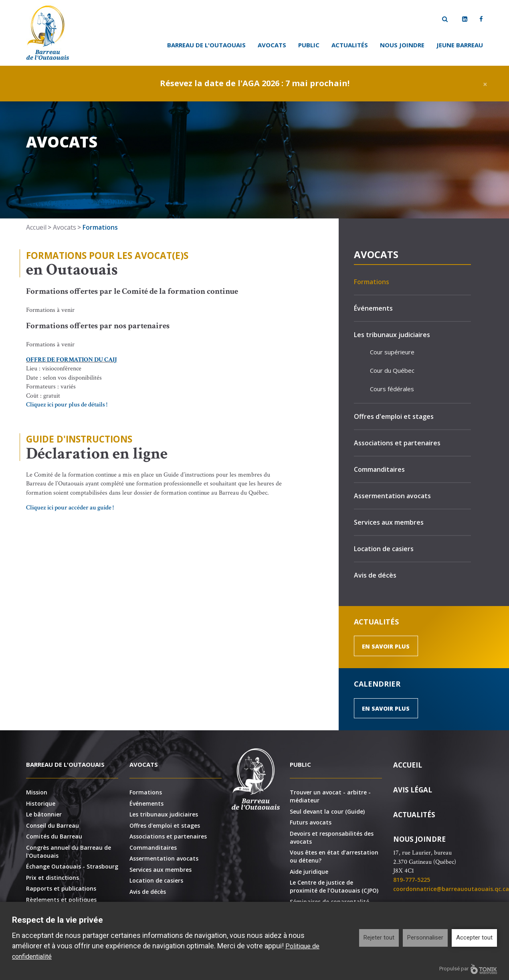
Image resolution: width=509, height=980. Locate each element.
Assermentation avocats (392, 496)
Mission (37, 792)
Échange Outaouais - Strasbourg (72, 866)
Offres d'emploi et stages (394, 416)
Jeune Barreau (460, 45)
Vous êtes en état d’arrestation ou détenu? (334, 856)
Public (309, 45)
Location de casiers (384, 549)
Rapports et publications (61, 888)
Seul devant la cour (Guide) (327, 811)
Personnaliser (425, 938)
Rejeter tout (379, 938)
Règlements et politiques (61, 900)
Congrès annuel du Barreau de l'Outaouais (69, 852)
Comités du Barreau (54, 836)
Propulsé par (468, 969)
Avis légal (413, 790)
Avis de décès (375, 575)
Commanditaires (379, 469)
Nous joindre (402, 45)
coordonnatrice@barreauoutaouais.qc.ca (451, 889)
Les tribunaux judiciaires (392, 335)
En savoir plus (386, 646)
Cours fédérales (392, 389)
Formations (372, 282)
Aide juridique (309, 872)
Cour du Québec (392, 370)
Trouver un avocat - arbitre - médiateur (330, 796)
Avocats (272, 45)
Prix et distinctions (53, 878)
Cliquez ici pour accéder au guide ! (70, 508)
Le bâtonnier (44, 814)
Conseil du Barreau (53, 825)
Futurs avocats (311, 822)
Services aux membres (389, 522)
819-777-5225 (412, 880)
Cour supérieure (392, 352)
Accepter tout (474, 938)
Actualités (350, 45)
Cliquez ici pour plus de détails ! (67, 405)
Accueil (36, 227)
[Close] (485, 84)
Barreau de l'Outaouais (206, 45)
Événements (373, 308)
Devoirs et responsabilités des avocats (332, 838)
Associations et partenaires (397, 443)
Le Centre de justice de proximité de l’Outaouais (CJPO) (334, 886)
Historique (41, 803)
